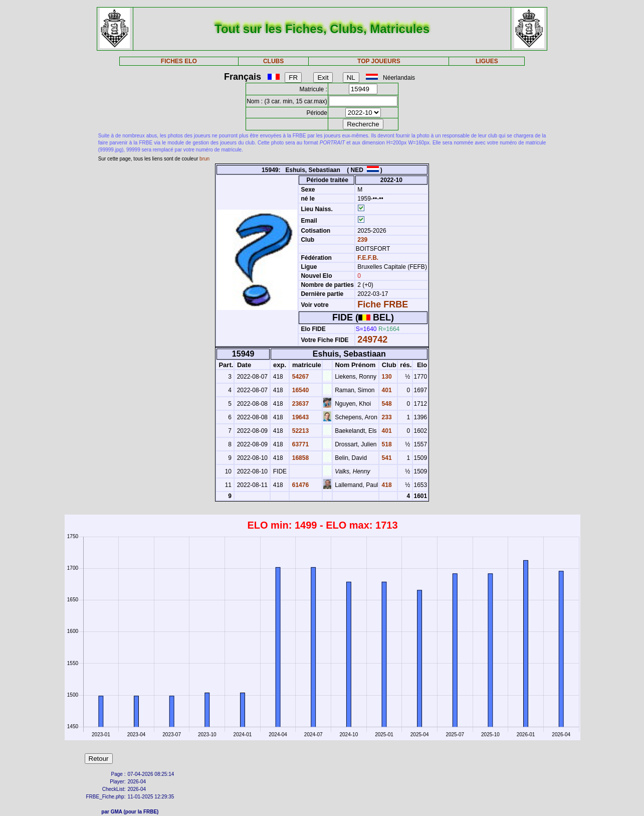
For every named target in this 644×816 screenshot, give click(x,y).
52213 (299, 431)
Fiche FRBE (383, 304)
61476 (299, 485)
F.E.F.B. (368, 258)
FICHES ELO (179, 61)
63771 (299, 444)
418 (386, 485)
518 (386, 444)
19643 (299, 417)
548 (386, 404)
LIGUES (487, 61)
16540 (299, 390)
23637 (299, 404)
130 (386, 377)
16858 (299, 458)
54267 (299, 377)
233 (386, 417)
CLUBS (273, 61)
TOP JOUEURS (379, 61)
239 (362, 240)
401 (386, 390)
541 (386, 458)
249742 (372, 340)
